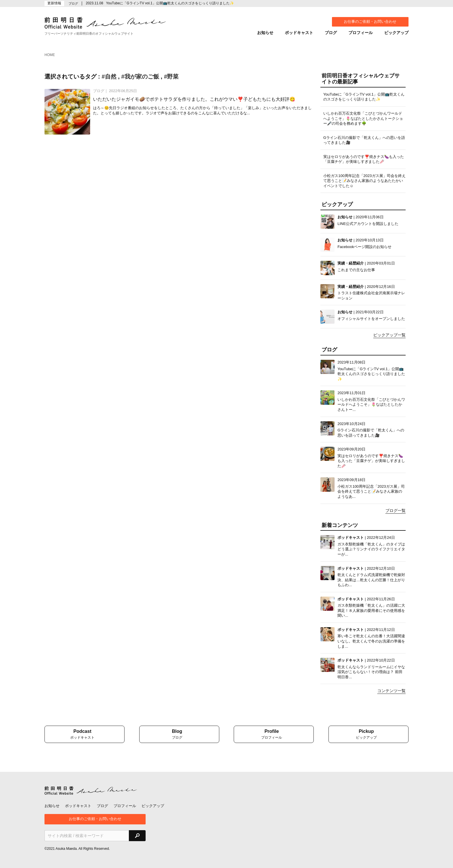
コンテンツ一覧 (391, 691)
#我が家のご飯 (140, 77)
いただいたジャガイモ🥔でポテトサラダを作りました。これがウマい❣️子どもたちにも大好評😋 (194, 99)
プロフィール (361, 33)
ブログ (331, 33)
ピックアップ (396, 33)
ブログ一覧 (396, 511)
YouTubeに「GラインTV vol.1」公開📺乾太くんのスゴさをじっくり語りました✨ (170, 3)
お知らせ (265, 33)
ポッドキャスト (299, 33)
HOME (50, 55)
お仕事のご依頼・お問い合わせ (370, 22)
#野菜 (171, 77)
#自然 (109, 77)
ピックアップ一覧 (389, 335)
